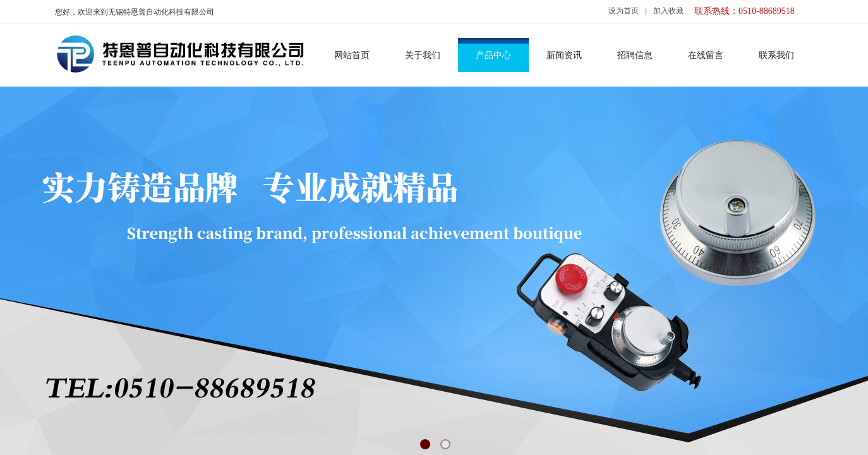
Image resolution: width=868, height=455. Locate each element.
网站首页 (352, 55)
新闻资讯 (564, 55)
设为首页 (624, 11)
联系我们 (776, 55)
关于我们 (423, 55)
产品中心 (493, 55)
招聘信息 (635, 55)
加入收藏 (668, 11)
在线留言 (706, 55)
